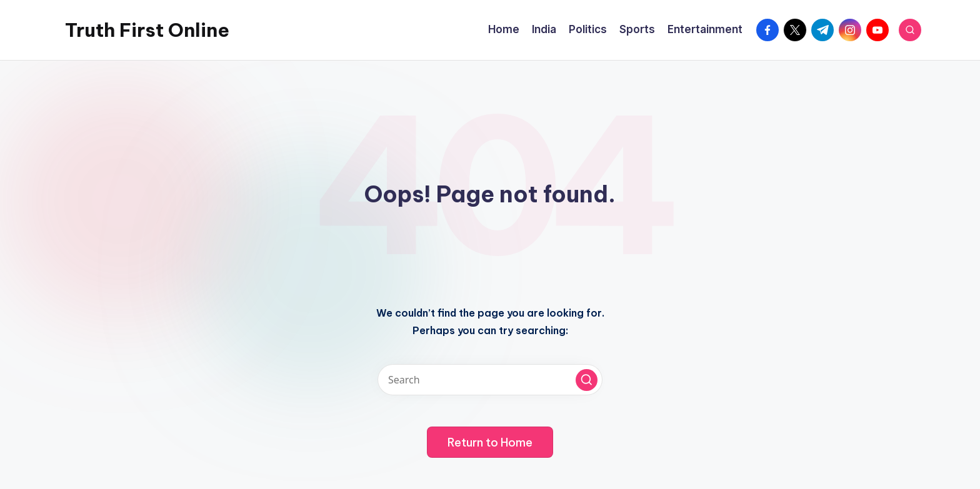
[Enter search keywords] (490, 380)
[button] (587, 380)
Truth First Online (147, 30)
